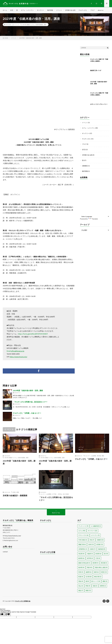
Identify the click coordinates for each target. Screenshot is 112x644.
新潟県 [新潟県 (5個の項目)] (96, 563)
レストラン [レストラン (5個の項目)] (95, 535)
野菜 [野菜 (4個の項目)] (88, 586)
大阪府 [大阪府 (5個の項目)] (90, 554)
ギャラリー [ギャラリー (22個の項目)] (92, 531)
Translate (93, 218)
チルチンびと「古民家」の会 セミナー (27, 413)
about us (101, 10)
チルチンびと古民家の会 (23, 601)
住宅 (12, 10)
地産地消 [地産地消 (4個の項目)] (102, 549)
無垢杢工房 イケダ (96, 71)
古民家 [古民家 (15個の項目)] (100, 545)
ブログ (92, 10)
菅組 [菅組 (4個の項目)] (81, 581)
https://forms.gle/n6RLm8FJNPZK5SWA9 (33, 334)
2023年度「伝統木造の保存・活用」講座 (28, 391)
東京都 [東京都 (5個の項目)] (104, 563)
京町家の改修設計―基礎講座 (15, 496)
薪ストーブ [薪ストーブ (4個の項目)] (96, 581)
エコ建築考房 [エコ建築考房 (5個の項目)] (96, 526)
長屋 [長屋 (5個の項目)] (95, 586)
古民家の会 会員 (70, 10)
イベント (59, 10)
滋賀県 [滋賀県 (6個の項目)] (89, 572)
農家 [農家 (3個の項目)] (105, 581)
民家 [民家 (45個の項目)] (90, 568)
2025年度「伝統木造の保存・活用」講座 (19, 462)
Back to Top (56, 513)
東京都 (99, 456)
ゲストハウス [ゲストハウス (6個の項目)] (83, 535)
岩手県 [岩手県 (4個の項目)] (90, 558)
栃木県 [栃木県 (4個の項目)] (81, 568)
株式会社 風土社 (8, 526)
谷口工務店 (66, 494)
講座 (45, 25)
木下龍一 (55, 494)
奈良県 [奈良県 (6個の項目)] (98, 554)
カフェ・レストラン (27, 10)
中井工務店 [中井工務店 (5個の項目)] (83, 540)
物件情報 (50, 10)
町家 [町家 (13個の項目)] (104, 572)
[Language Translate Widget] (95, 216)
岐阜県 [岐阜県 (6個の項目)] (81, 558)
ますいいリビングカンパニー (99, 104)
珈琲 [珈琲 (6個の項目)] (96, 572)
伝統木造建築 (39, 25)
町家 (14, 492)
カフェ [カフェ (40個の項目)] (82, 531)
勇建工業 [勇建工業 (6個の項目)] (82, 545)
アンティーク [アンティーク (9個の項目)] (83, 526)
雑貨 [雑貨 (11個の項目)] (88, 591)
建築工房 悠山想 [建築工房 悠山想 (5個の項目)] (84, 563)
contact (5, 552)
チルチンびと (83, 10)
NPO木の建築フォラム (28, 25)
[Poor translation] (7, 615)
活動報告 (85, 165)
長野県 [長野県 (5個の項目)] (103, 586)
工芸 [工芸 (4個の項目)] (98, 558)
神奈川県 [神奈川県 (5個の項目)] (98, 577)
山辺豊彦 (94, 456)
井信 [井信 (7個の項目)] (92, 540)
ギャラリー (41, 10)
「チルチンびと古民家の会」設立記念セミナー (30, 402)
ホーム (5, 10)
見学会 (60, 494)
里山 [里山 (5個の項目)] (81, 586)
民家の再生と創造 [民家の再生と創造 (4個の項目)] (101, 568)
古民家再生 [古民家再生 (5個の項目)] (83, 549)
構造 (103, 456)
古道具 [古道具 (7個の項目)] (93, 549)
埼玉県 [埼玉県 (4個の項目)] (81, 554)
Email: (15, 351)
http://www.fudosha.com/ (13, 536)
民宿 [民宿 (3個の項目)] (81, 572)
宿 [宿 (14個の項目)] (106, 554)
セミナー (88, 456)
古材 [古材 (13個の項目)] (91, 545)
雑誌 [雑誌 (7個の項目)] (81, 591)
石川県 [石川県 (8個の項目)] (89, 577)
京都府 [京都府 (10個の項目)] (100, 540)
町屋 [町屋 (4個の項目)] (81, 577)
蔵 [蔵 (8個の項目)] (87, 581)
